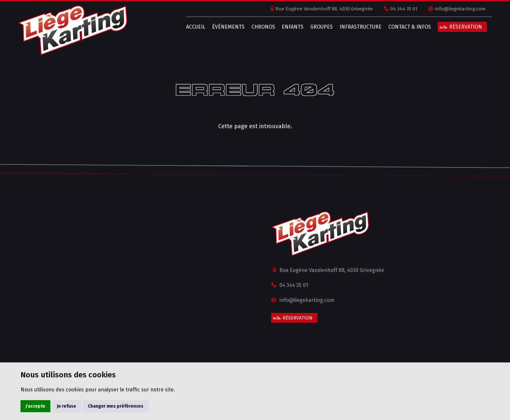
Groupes (314, 27)
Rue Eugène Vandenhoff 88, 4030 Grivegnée (317, 9)
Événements (221, 27)
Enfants (285, 27)
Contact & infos (402, 27)
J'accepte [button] (35, 406)
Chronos (256, 27)
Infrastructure (353, 27)
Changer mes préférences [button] (116, 406)
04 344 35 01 (396, 9)
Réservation (458, 27)
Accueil (188, 27)
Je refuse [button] (67, 406)
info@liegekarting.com (453, 9)
